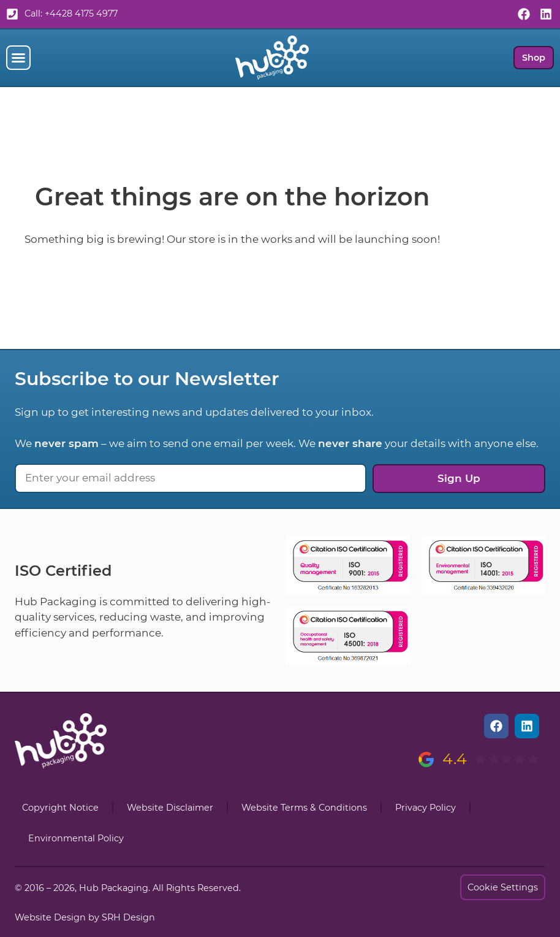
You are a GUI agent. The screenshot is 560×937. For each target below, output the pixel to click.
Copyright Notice (60, 808)
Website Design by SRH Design (85, 917)
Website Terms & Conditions (304, 808)
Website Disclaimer (170, 808)
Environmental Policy (76, 838)
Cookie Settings (503, 887)
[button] (18, 58)
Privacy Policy (426, 808)
